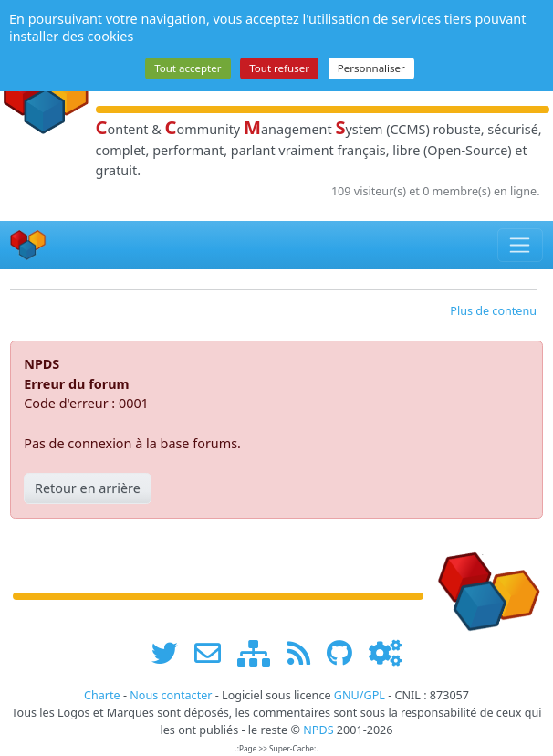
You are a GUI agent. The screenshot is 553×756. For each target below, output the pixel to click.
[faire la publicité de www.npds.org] (214, 653)
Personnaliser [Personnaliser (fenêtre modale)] (371, 68)
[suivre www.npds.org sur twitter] (171, 653)
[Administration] (385, 653)
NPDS (318, 730)
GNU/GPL (360, 695)
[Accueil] (28, 245)
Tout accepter (188, 68)
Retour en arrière (88, 488)
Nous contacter (171, 695)
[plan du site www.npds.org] (260, 653)
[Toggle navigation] (521, 245)
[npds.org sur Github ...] (346, 653)
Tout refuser (279, 68)
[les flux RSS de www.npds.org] (305, 653)
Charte (102, 695)
